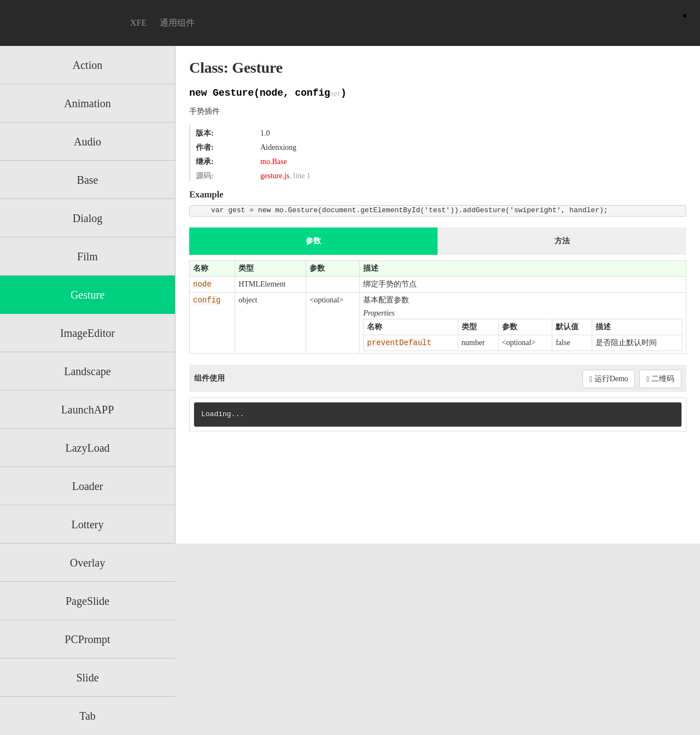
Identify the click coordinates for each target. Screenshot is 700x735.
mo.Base (274, 162)
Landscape (87, 371)
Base (88, 180)
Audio (87, 142)
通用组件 (177, 23)
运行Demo (609, 379)
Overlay (87, 563)
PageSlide (87, 601)
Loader (88, 486)
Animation (87, 103)
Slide (87, 678)
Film (87, 256)
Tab (87, 716)
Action (87, 65)
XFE (138, 23)
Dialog (87, 218)
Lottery (88, 524)
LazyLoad (87, 448)
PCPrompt (87, 639)
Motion (65, 23)
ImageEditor (87, 333)
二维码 (660, 379)
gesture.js (275, 176)
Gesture (87, 295)
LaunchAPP (88, 410)
